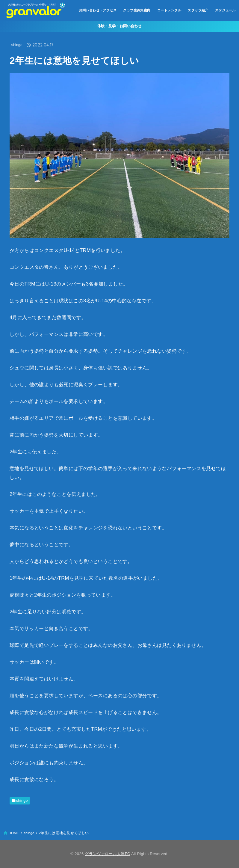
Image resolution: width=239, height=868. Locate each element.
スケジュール (225, 10)
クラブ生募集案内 (137, 10)
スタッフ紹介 (198, 10)
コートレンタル (169, 10)
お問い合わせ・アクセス (98, 10)
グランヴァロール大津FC (107, 854)
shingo (17, 45)
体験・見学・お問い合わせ (119, 26)
